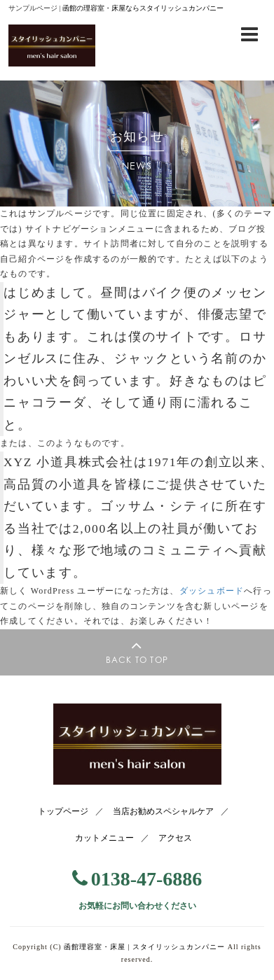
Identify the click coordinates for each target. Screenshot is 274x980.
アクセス (175, 838)
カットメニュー (104, 838)
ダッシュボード (212, 591)
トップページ (63, 811)
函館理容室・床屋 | (144, 947)
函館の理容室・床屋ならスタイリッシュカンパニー (143, 8)
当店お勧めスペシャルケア (163, 811)
